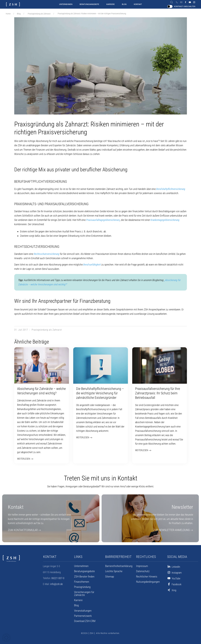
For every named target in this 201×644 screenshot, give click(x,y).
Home (8, 14)
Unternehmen (66, 4)
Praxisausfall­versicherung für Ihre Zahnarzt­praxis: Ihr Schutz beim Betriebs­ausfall (158, 393)
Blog (124, 4)
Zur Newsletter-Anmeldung (173, 531)
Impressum (142, 567)
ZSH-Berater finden (84, 578)
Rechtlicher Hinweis (146, 578)
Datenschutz (142, 573)
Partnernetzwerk (82, 614)
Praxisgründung (82, 588)
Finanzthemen (81, 583)
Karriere (110, 4)
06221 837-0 (58, 579)
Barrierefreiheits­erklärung (118, 567)
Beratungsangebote (89, 4)
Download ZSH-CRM (84, 620)
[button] (6, 638)
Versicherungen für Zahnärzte (89, 593)
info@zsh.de (56, 585)
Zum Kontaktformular (21, 531)
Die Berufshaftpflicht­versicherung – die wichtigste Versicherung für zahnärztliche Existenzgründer (100, 393)
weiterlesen (23, 459)
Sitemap (109, 578)
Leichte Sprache (113, 573)
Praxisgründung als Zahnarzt (39, 14)
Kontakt (138, 4)
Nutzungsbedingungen (148, 583)
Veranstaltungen (82, 609)
